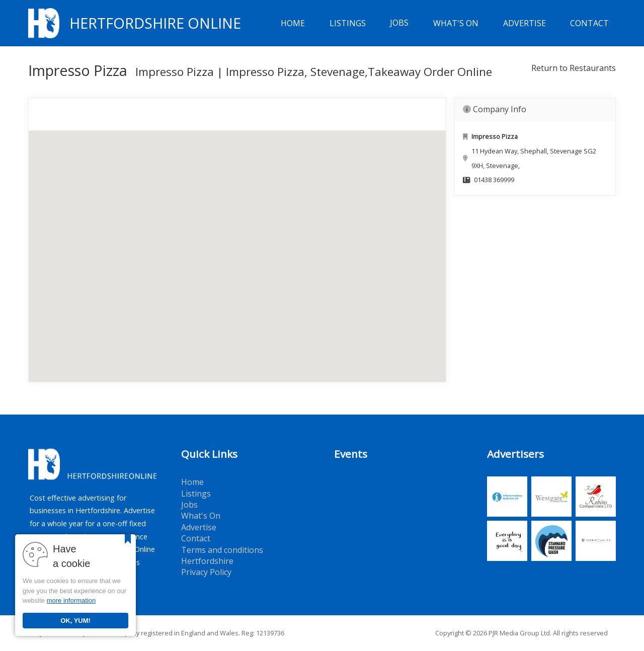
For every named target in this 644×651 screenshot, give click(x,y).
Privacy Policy (206, 572)
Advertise (525, 23)
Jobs (399, 23)
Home (293, 23)
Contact (589, 23)
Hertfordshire (207, 561)
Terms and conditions (222, 550)
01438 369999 (494, 180)
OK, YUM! (75, 621)
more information (71, 600)
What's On (456, 23)
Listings (348, 23)
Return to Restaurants (574, 68)
